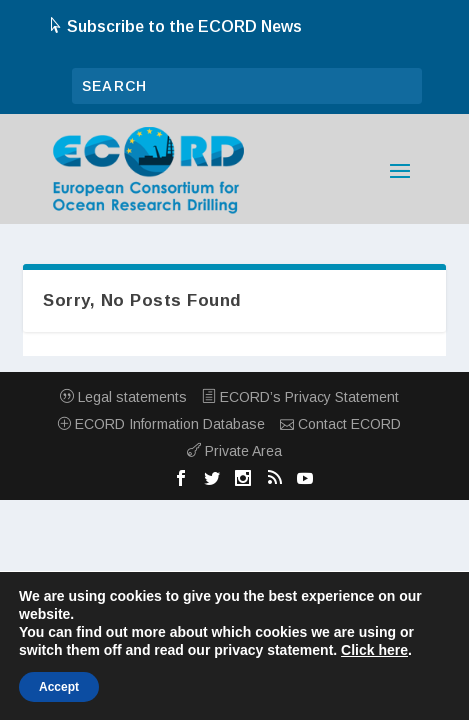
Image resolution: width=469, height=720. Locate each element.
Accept (59, 687)
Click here (374, 650)
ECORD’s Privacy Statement (300, 397)
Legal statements (123, 397)
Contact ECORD (340, 424)
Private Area (234, 451)
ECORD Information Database (161, 424)
